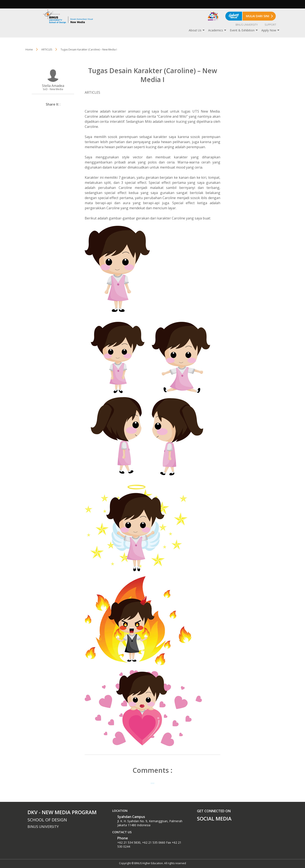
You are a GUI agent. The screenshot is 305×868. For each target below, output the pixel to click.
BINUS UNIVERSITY (247, 25)
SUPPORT (270, 25)
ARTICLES (47, 50)
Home (29, 50)
